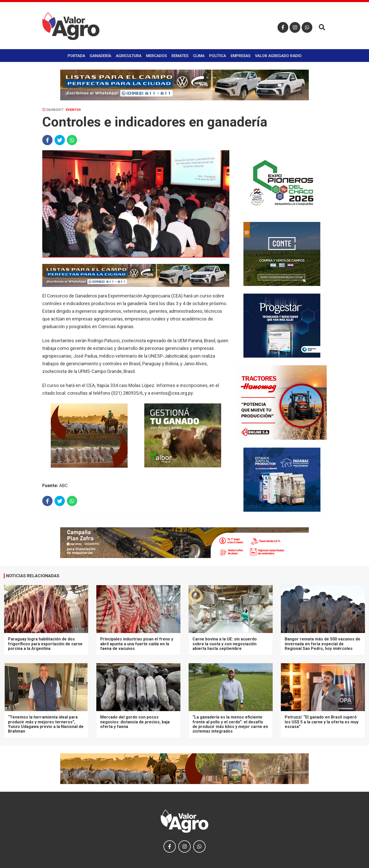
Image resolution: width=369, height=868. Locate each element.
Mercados (156, 56)
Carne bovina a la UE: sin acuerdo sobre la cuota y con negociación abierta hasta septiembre (225, 644)
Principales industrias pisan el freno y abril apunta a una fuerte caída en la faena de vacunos (137, 644)
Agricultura (129, 56)
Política (218, 56)
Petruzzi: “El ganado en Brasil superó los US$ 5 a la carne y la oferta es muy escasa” (322, 722)
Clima (199, 56)
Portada (76, 56)
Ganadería (100, 56)
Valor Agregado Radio (278, 56)
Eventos (73, 110)
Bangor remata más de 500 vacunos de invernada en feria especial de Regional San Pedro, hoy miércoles (322, 644)
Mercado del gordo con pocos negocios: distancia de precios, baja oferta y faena (135, 722)
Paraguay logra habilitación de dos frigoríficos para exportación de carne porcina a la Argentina (45, 644)
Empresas (240, 56)
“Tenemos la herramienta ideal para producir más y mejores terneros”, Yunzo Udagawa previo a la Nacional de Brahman (46, 724)
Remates (180, 56)
